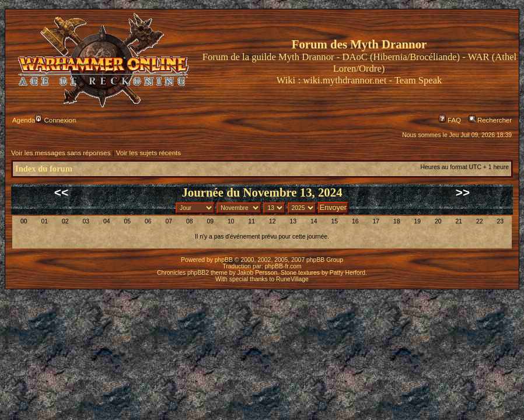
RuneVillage (292, 279)
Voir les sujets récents (149, 153)
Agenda (24, 120)
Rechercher (490, 120)
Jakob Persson (258, 273)
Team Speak (418, 80)
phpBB (224, 260)
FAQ (450, 120)
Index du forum (44, 169)
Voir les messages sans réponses (61, 153)
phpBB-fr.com (283, 266)
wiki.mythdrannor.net (345, 80)
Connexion (55, 120)
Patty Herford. (348, 273)
